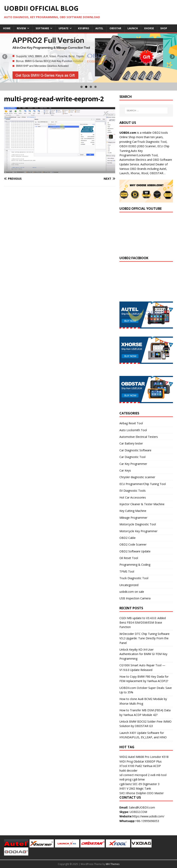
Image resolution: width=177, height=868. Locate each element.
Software (42, 28)
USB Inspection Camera (135, 598)
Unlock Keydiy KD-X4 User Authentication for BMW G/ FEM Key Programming (143, 654)
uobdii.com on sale (132, 592)
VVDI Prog (126, 761)
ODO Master (155, 793)
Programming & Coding (135, 565)
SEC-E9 (137, 784)
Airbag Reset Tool (131, 423)
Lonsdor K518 (159, 757)
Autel (99, 28)
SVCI (122, 793)
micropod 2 (142, 775)
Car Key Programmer (133, 464)
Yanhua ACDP (152, 766)
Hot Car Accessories (133, 497)
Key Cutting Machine (133, 511)
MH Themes (113, 864)
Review (21, 28)
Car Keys (125, 470)
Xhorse (149, 28)
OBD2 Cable (127, 538)
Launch (133, 28)
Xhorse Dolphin (136, 793)
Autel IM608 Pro (139, 757)
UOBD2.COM (138, 812)
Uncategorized (129, 585)
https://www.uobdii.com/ (148, 816)
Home (7, 28)
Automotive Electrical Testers (139, 437)
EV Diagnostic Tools (133, 491)
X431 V (124, 788)
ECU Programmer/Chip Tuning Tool (143, 484)
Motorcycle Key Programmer (138, 531)
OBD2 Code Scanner (133, 544)
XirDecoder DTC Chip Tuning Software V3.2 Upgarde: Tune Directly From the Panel (144, 638)
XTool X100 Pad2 (131, 766)
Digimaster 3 (151, 784)
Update (64, 28)
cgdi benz (126, 784)
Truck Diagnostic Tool (134, 578)
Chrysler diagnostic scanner (137, 477)
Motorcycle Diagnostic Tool (138, 524)
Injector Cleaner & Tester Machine (142, 504)
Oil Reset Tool (129, 558)
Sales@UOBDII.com (142, 807)
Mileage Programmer (133, 518)
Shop (164, 28)
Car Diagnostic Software (135, 450)
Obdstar (115, 28)
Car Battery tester (131, 443)
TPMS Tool (127, 571)
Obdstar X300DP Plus (148, 761)
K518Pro (84, 28)
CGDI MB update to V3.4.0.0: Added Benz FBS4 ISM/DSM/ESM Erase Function (143, 623)
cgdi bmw (138, 779)
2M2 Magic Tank (140, 788)
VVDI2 (123, 757)
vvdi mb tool (158, 775)
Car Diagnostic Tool (132, 457)
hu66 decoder (128, 770)
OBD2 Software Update (135, 551)
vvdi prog (125, 779)
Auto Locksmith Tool (133, 430)
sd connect (127, 775)
